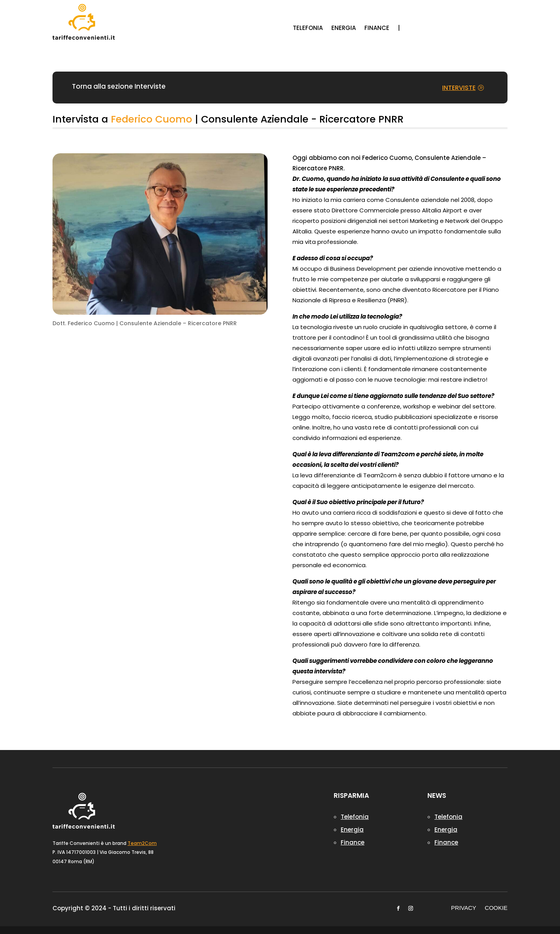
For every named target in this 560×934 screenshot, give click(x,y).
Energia (352, 830)
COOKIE (496, 908)
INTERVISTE (459, 88)
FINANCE (377, 29)
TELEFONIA (308, 29)
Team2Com (142, 843)
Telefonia (355, 817)
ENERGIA (344, 29)
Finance (353, 842)
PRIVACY (464, 908)
